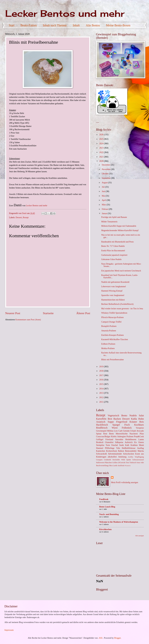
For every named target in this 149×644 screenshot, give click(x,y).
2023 (102, 148)
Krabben (134, 445)
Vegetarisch (113, 415)
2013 (102, 393)
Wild (123, 460)
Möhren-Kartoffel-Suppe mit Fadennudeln (119, 226)
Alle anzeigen (140, 536)
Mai (104, 196)
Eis (135, 442)
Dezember (106, 165)
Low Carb (118, 431)
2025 (102, 139)
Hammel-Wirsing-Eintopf (112, 291)
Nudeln (133, 415)
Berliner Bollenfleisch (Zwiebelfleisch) (117, 304)
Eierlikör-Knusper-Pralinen (112, 335)
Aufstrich (129, 442)
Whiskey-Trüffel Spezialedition (114, 313)
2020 (102, 161)
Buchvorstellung (102, 466)
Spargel (116, 425)
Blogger (117, 638)
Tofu (118, 448)
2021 (102, 157)
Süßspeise (119, 442)
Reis (142, 422)
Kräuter (133, 422)
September (106, 178)
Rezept (26, 217)
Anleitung (122, 457)
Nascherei (134, 434)
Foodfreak (104, 499)
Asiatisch (101, 422)
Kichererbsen (112, 451)
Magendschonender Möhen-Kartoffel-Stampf (120, 230)
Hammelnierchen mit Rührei (113, 300)
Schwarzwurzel (138, 460)
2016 (102, 380)
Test (127, 463)
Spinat (99, 434)
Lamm (141, 439)
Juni (104, 191)
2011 (102, 402)
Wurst (115, 428)
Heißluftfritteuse (129, 448)
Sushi (122, 445)
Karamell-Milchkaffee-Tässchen (115, 339)
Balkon (121, 451)
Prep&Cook (139, 437)
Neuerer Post (13, 313)
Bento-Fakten (29, 25)
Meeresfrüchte (122, 434)
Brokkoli (100, 442)
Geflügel (100, 439)
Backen (117, 419)
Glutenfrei (109, 442)
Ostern (141, 442)
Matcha (141, 451)
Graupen (99, 460)
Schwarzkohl (101, 454)
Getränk (126, 431)
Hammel (100, 448)
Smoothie (119, 439)
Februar (105, 209)
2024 (102, 144)
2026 (102, 135)
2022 (102, 152)
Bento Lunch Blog (107, 507)
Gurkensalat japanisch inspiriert (114, 255)
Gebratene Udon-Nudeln (111, 259)
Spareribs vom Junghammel (113, 295)
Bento (124, 415)
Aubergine (122, 437)
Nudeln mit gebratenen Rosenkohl (115, 282)
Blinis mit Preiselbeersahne (112, 360)
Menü (141, 445)
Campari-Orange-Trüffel (111, 322)
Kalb (127, 445)
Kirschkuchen (105, 529)
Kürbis (114, 437)
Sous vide (140, 463)
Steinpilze (100, 445)
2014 (102, 389)
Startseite (48, 313)
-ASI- (101, 638)
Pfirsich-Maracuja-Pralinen (112, 317)
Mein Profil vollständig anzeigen (124, 482)
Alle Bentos (93, 25)
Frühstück (127, 428)
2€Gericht (122, 463)
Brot (110, 419)
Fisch (127, 425)
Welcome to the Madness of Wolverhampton (119, 522)
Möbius (110, 431)
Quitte (129, 460)
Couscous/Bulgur (103, 437)
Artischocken (129, 454)
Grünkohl (107, 460)
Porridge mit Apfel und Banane (114, 217)
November (106, 169)
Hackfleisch (102, 425)
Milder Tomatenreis (109, 222)
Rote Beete (108, 434)
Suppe (111, 422)
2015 (102, 384)
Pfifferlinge (110, 448)
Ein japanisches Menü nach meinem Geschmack (121, 271)
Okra (111, 466)
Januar (105, 213)
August (105, 183)
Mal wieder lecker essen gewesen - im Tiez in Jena (122, 309)
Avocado (140, 431)
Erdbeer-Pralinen (108, 344)
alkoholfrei (112, 457)
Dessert (19, 217)
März (104, 205)
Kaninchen (101, 451)
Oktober (105, 174)
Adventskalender (115, 454)
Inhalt (76, 25)
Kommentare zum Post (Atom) (28, 320)
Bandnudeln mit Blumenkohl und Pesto (117, 242)
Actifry (131, 457)
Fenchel (115, 445)
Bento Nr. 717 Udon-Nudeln (113, 246)
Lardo (115, 466)
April (104, 200)
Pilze (142, 434)
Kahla (134, 419)
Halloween (100, 463)
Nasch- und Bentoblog (109, 514)
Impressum (9, 630)
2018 (102, 371)
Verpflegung (139, 457)
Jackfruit (121, 466)
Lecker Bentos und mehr (65, 13)
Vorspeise (140, 428)
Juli (103, 187)
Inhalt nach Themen (55, 25)
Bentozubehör (131, 451)
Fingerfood (122, 422)
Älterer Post (83, 313)
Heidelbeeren (131, 439)
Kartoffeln (101, 419)
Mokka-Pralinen (108, 348)
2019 (102, 367)
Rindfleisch (102, 428)
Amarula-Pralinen (109, 331)
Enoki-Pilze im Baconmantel (113, 251)
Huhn (141, 419)
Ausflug (141, 448)
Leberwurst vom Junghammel (113, 287)
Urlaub (133, 431)
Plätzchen (108, 463)
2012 (102, 397)
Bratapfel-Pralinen (109, 326)
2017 (102, 375)
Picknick (128, 466)
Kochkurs (139, 425)
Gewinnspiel (101, 431)
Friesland (109, 439)
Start (12, 25)
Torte (108, 445)
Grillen (115, 463)
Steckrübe (116, 460)
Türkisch (133, 463)
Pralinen (130, 437)
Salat (141, 415)
